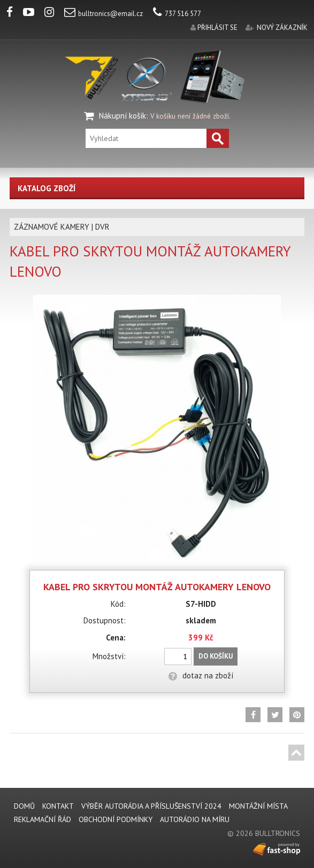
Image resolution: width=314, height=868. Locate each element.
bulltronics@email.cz (104, 14)
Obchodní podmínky (116, 819)
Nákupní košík (122, 116)
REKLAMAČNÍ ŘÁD (43, 819)
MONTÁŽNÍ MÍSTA (258, 806)
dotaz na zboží (201, 675)
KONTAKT (58, 806)
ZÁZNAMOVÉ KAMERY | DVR (62, 227)
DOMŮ (24, 806)
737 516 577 (177, 14)
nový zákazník (282, 28)
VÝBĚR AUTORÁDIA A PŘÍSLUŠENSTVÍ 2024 (151, 806)
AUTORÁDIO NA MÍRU (195, 819)
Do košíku (216, 656)
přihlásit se (217, 28)
